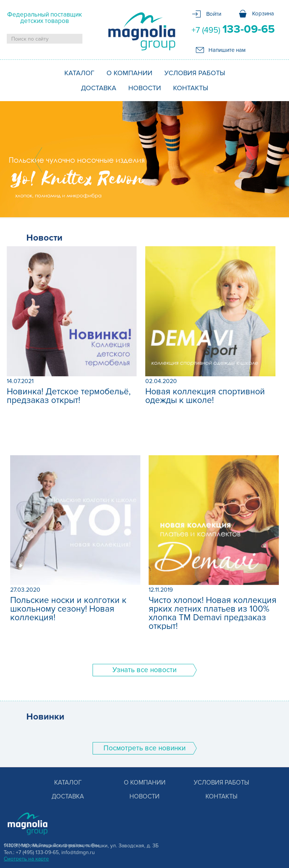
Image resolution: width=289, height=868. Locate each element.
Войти (214, 14)
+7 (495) (233, 29)
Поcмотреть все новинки (144, 748)
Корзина (263, 14)
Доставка (99, 88)
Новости (145, 88)
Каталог (79, 73)
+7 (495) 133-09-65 (37, 852)
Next (251, 160)
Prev (38, 160)
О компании (129, 73)
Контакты (191, 88)
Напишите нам (227, 50)
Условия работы (195, 73)
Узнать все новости (144, 670)
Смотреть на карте (26, 859)
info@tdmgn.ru (78, 852)
